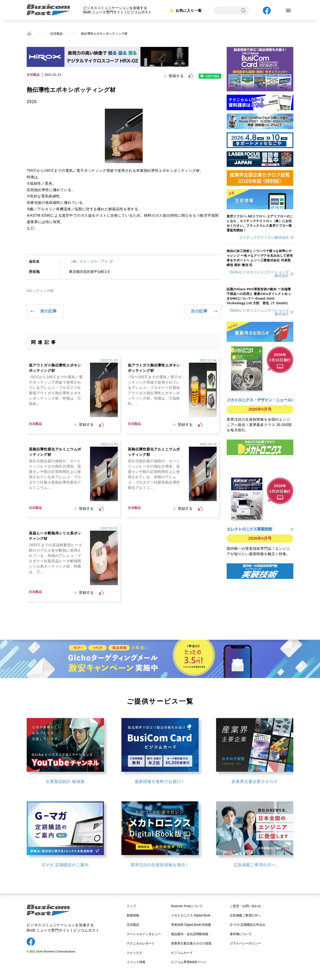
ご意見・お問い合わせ (245, 906)
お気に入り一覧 (189, 11)
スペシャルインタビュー (144, 934)
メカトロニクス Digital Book (191, 915)
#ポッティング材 (40, 291)
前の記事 (49, 311)
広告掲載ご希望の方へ (245, 915)
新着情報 (133, 915)
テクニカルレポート (141, 943)
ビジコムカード (182, 953)
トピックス (134, 953)
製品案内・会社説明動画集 (190, 934)
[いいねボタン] (191, 76)
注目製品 (56, 34)
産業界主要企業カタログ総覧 (191, 943)
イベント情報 (136, 962)
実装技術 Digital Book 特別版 (191, 925)
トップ (131, 906)
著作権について (241, 934)
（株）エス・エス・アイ (88, 261)
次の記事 (199, 311)
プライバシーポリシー (245, 943)
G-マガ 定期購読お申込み (247, 925)
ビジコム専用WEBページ (189, 962)
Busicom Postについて (187, 906)
